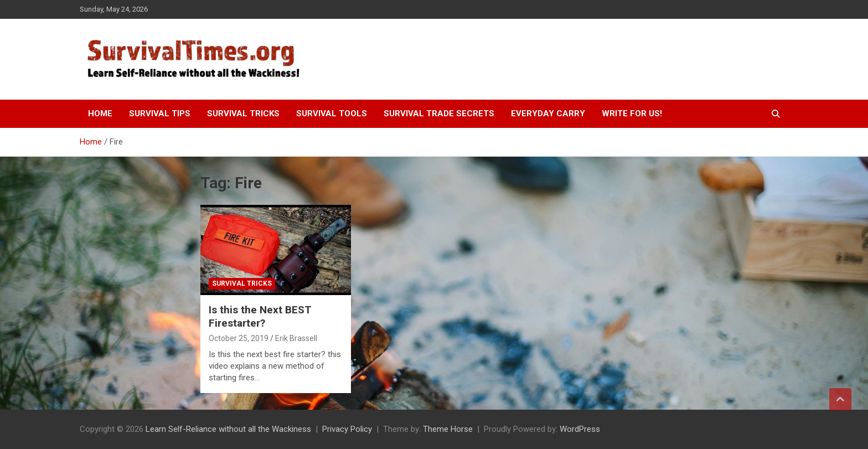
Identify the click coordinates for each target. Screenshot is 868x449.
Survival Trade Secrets (439, 113)
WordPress (580, 429)
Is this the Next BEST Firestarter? (260, 317)
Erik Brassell (296, 338)
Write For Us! (632, 113)
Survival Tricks (243, 113)
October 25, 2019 (239, 338)
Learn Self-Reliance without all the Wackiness (228, 429)
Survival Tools (332, 113)
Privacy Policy (347, 429)
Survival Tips (160, 113)
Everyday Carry (548, 113)
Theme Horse (448, 429)
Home (100, 113)
